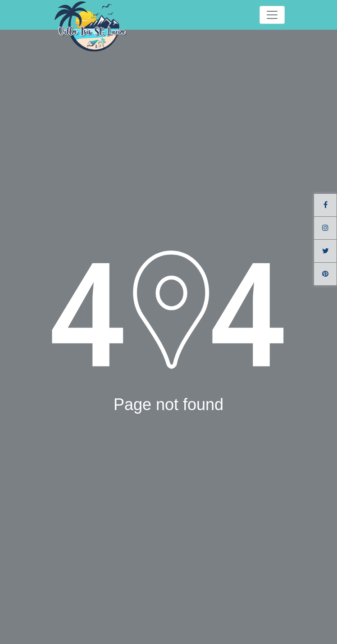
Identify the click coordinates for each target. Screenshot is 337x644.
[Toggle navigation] (272, 15)
